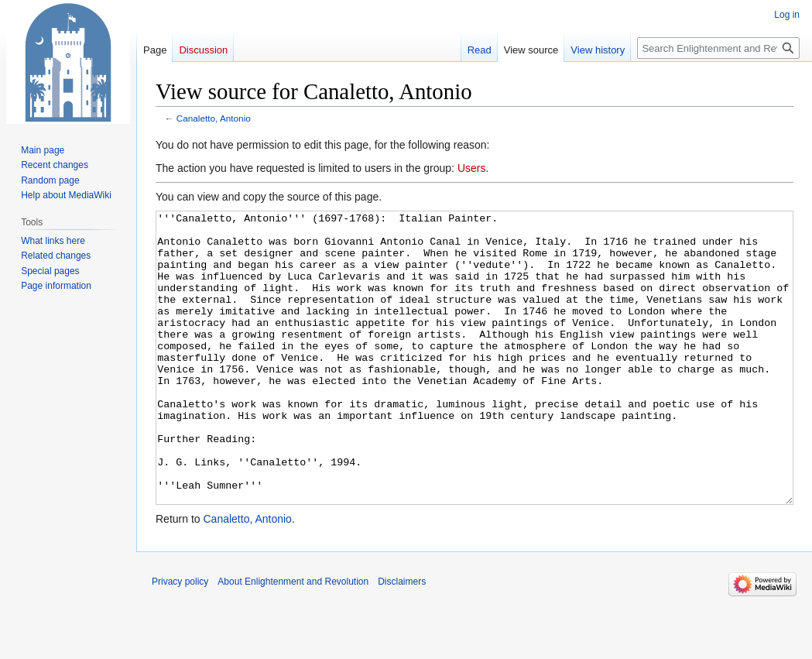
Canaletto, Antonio (214, 118)
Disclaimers (402, 640)
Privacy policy (180, 640)
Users (472, 168)
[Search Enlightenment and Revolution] (718, 48)
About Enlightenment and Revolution (293, 640)
